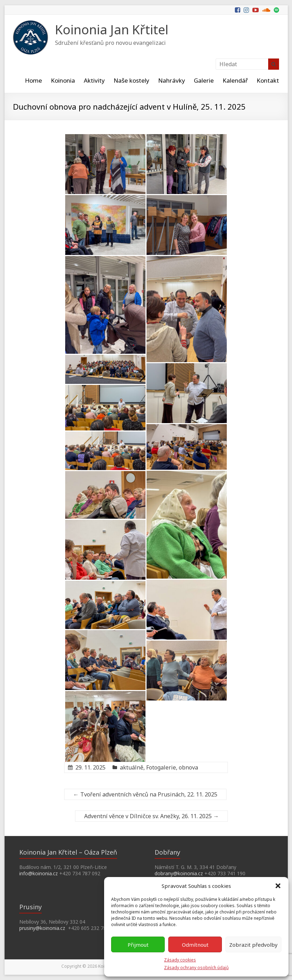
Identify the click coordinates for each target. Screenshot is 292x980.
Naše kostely (131, 80)
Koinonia (63, 80)
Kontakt (268, 80)
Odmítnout (195, 945)
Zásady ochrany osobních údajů (196, 968)
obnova (188, 767)
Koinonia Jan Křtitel (112, 30)
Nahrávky (172, 80)
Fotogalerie (161, 767)
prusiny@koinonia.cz (42, 928)
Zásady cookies (180, 960)
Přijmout (138, 945)
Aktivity (94, 80)
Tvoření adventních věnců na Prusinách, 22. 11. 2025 (145, 794)
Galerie (204, 80)
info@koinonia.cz (39, 873)
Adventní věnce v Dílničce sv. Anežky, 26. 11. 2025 (151, 816)
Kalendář (235, 80)
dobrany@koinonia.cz (179, 873)
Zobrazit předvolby (253, 945)
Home (33, 80)
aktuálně (132, 767)
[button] (278, 886)
